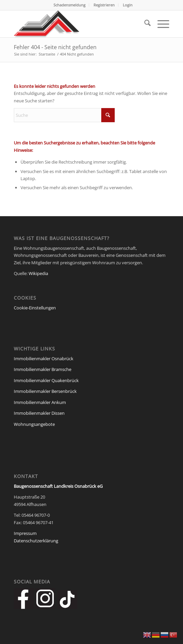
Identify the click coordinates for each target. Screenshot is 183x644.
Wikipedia (38, 273)
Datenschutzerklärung (36, 541)
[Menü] (160, 24)
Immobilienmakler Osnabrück (44, 359)
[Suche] (144, 24)
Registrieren (104, 5)
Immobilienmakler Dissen (39, 413)
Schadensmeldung (69, 5)
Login (128, 5)
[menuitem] (70, 5)
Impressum (25, 533)
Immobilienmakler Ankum (40, 402)
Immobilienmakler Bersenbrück (45, 391)
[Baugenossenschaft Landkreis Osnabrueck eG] (76, 24)
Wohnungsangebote (34, 424)
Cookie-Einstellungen (35, 308)
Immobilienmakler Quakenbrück (46, 380)
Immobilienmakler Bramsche (43, 369)
